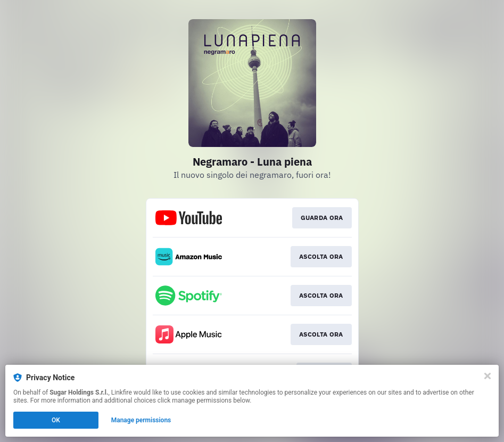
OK (56, 420)
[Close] (488, 376)
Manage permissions (141, 420)
